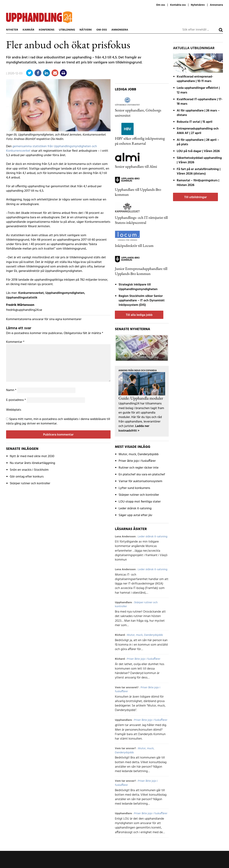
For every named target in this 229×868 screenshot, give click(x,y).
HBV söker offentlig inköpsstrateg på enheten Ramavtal (140, 141)
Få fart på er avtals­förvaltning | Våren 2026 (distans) (199, 171)
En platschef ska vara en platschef (142, 475)
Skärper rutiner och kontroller (30, 483)
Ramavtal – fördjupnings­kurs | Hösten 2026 (198, 183)
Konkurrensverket (31, 293)
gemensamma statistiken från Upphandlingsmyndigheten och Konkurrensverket (52, 149)
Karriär (28, 30)
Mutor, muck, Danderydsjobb (139, 454)
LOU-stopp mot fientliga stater (140, 502)
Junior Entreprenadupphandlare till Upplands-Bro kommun (141, 271)
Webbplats (14, 410)
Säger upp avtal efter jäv (135, 515)
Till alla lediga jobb (139, 315)
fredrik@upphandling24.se (24, 310)
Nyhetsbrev (198, 5)
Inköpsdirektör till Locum (134, 245)
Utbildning (67, 30)
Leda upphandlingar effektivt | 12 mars (198, 90)
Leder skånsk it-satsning (135, 508)
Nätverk (86, 30)
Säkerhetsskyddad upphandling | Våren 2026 (199, 160)
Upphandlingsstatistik (22, 298)
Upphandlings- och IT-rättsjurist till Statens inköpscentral (141, 220)
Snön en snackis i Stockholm (29, 470)
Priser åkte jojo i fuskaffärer (137, 461)
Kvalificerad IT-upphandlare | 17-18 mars (200, 102)
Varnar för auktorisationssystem (140, 481)
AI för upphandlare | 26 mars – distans (198, 113)
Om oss (161, 5)
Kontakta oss (178, 5)
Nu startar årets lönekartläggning (32, 463)
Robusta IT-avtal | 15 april (195, 122)
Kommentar (15, 342)
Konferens (47, 30)
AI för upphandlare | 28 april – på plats (198, 142)
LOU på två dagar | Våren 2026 (198, 151)
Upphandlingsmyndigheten (65, 293)
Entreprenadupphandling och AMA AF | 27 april (198, 131)
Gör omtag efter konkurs (27, 477)
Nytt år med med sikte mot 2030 (32, 456)
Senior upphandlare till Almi (136, 166)
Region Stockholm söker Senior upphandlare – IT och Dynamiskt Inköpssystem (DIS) (142, 301)
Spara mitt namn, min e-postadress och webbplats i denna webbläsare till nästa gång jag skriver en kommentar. (58, 421)
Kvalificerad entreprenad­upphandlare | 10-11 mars (195, 79)
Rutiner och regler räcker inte (139, 468)
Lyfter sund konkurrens (134, 488)
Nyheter (12, 30)
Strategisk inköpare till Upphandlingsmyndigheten (138, 287)
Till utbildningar (195, 197)
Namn (11, 390)
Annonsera (216, 5)
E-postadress (16, 400)
